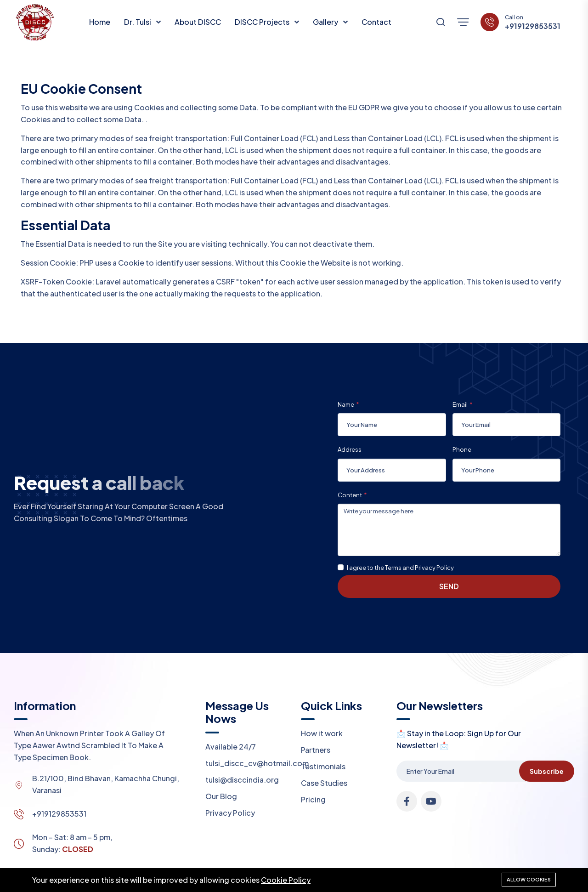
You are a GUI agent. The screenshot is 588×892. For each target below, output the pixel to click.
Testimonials (323, 766)
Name (346, 404)
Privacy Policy (230, 813)
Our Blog (221, 796)
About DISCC (198, 22)
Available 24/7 (231, 747)
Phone (462, 449)
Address (350, 449)
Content (350, 495)
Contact (376, 22)
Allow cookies (529, 879)
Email (460, 404)
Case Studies (324, 783)
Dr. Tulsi (138, 22)
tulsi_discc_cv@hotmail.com (257, 763)
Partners (316, 750)
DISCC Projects (263, 22)
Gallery (326, 22)
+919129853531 (533, 26)
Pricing (313, 799)
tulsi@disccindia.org (242, 780)
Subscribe (547, 771)
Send (449, 586)
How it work (322, 733)
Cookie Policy (286, 880)
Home (100, 22)
